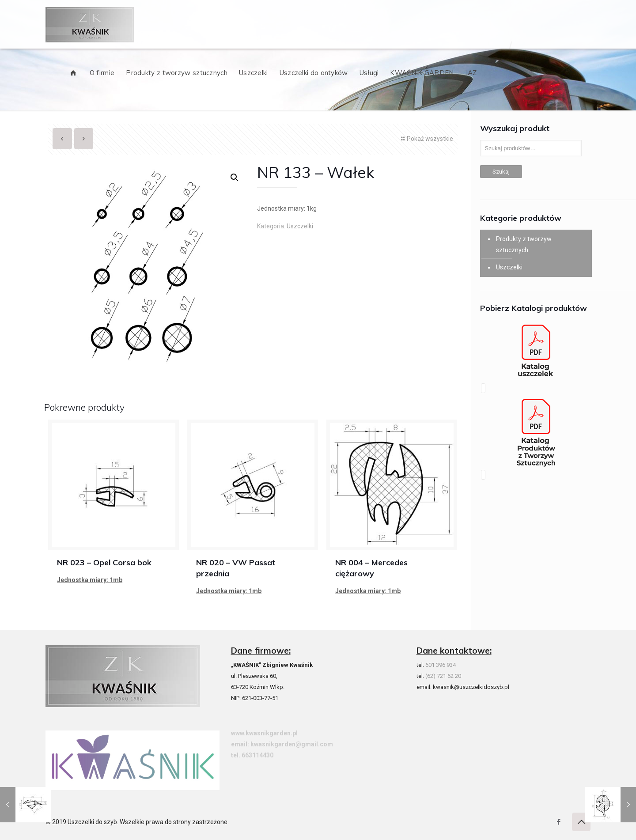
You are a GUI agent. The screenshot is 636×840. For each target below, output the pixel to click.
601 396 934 (441, 665)
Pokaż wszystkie (426, 139)
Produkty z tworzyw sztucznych (524, 244)
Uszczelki (300, 226)
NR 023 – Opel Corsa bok (104, 562)
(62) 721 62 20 (443, 676)
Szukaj (501, 172)
